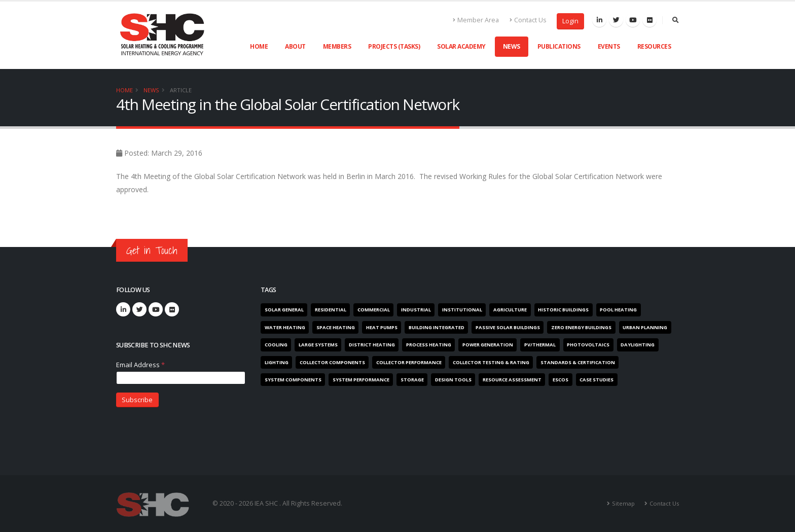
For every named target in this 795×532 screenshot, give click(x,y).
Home (259, 46)
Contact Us (528, 20)
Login (570, 21)
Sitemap (623, 503)
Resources (654, 46)
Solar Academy (461, 46)
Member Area (476, 20)
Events (609, 46)
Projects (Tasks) (394, 46)
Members (337, 46)
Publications (559, 46)
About (295, 46)
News (512, 46)
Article (181, 90)
